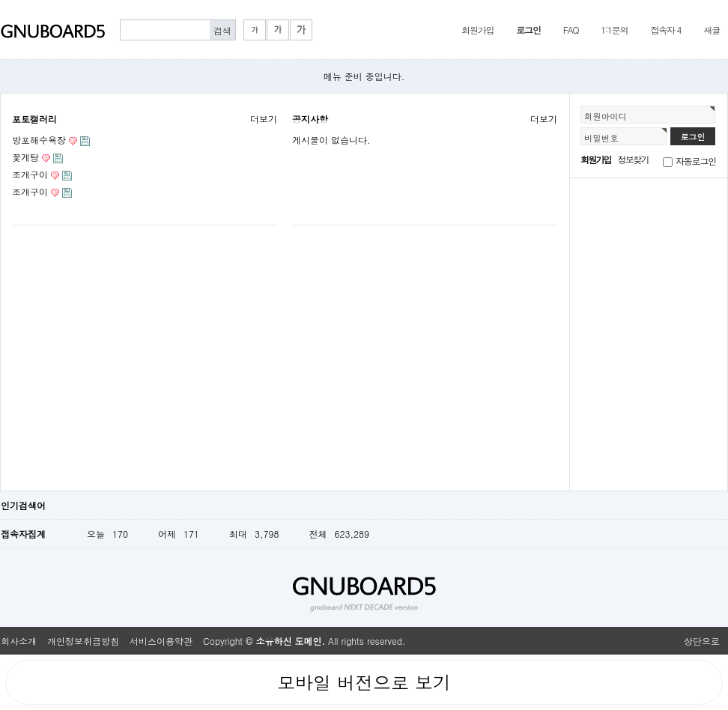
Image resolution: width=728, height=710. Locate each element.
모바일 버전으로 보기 (364, 682)
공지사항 (310, 119)
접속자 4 (665, 30)
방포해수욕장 (39, 140)
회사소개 (19, 641)
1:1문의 (614, 30)
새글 (712, 30)
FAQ (571, 30)
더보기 (264, 119)
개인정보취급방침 (83, 641)
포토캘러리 (34, 119)
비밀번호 (601, 138)
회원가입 (477, 30)
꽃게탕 (25, 157)
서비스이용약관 (161, 641)
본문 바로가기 (0, 0)
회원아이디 (606, 116)
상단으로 (702, 641)
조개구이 (30, 174)
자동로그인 (696, 161)
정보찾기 (633, 159)
